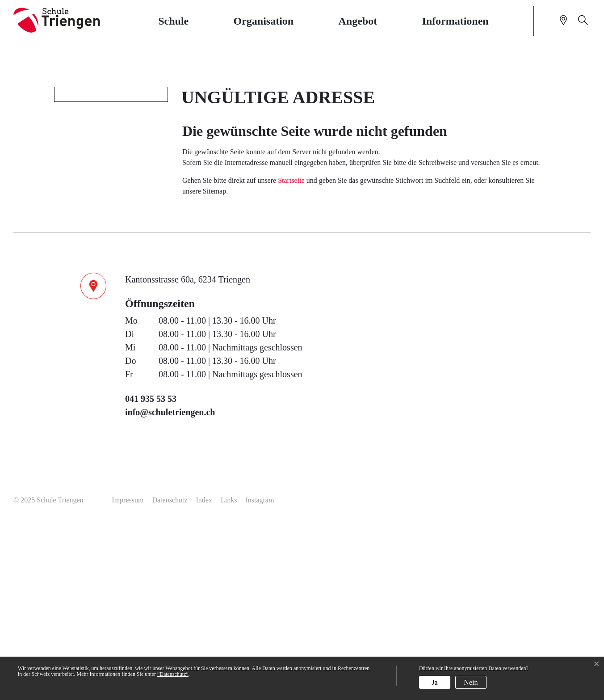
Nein (471, 682)
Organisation (264, 21)
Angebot (358, 21)
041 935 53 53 (151, 571)
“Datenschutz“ (173, 674)
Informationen (455, 21)
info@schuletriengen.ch (170, 584)
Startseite (291, 352)
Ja (434, 682)
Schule (173, 21)
